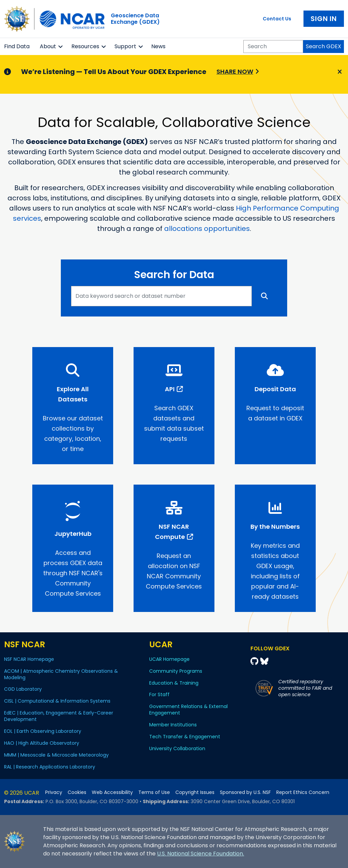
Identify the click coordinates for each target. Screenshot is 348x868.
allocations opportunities (207, 229)
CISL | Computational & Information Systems (57, 701)
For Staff (159, 694)
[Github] (255, 661)
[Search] (273, 47)
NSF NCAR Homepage (29, 659)
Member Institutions (173, 725)
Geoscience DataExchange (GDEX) (135, 19)
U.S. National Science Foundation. (201, 854)
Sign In (324, 19)
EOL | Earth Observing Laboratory (43, 731)
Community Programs (176, 671)
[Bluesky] (264, 661)
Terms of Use (154, 792)
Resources (85, 46)
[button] (61, 47)
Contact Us (277, 19)
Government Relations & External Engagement (188, 710)
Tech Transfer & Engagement (185, 737)
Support (125, 46)
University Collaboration (177, 748)
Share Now (235, 71)
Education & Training (174, 683)
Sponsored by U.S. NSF (245, 792)
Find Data (17, 46)
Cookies (77, 792)
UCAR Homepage (169, 659)
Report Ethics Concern (303, 792)
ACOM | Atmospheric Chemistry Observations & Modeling (61, 674)
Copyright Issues (195, 792)
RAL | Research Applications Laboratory (50, 767)
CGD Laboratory (23, 689)
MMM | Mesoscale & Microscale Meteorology (56, 755)
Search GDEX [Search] (324, 46)
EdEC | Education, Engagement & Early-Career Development (59, 716)
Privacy (54, 792)
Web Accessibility (112, 792)
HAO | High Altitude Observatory (42, 743)
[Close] (339, 72)
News (158, 46)
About (48, 46)
